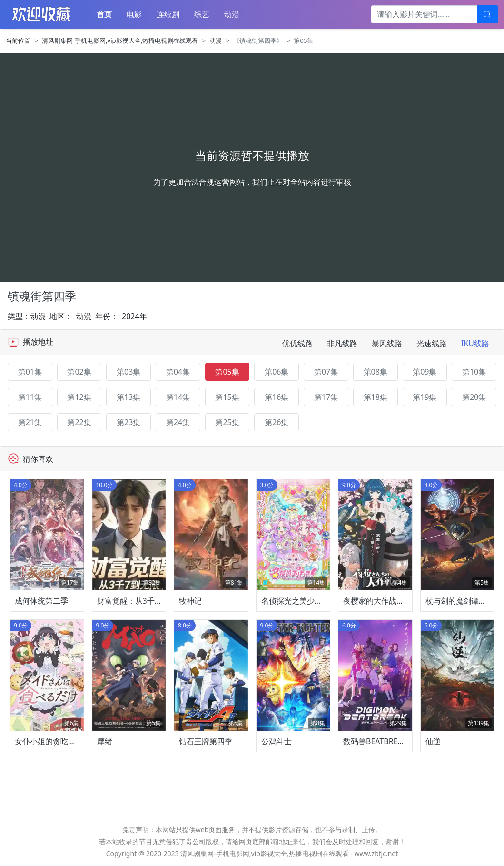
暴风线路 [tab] (387, 343)
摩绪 (105, 741)
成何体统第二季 (41, 601)
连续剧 (168, 14)
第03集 (128, 372)
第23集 (128, 422)
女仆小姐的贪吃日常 (49, 741)
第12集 (79, 397)
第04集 (178, 372)
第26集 (277, 422)
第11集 (30, 397)
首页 (104, 14)
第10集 (474, 372)
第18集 (376, 397)
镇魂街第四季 (42, 296)
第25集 (227, 422)
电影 (134, 14)
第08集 (376, 372)
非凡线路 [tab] (342, 343)
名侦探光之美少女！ (296, 601)
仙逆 (433, 741)
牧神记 (190, 601)
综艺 (202, 14)
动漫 (232, 14)
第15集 (227, 397)
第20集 (474, 397)
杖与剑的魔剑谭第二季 (464, 601)
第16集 (277, 397)
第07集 (326, 372)
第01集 (30, 372)
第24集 (178, 422)
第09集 (425, 372)
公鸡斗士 (277, 741)
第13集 (128, 397)
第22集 (79, 422)
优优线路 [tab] (297, 343)
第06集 (277, 372)
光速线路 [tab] (432, 343)
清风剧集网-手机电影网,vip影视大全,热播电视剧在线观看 (120, 40)
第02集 (79, 372)
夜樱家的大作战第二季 (381, 601)
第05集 (227, 372)
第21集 (30, 422)
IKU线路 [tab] (475, 343)
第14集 (178, 397)
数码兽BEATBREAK (375, 741)
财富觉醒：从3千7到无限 (139, 601)
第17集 (326, 397)
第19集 (425, 397)
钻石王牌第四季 (206, 741)
